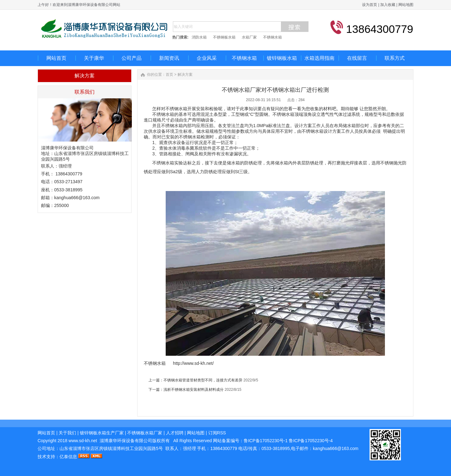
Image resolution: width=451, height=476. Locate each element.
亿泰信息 (68, 457)
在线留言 (357, 58)
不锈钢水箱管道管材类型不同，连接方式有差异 (203, 380)
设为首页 (370, 5)
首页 (169, 75)
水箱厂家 (249, 37)
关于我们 (67, 433)
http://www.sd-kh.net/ (193, 363)
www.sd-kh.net (83, 441)
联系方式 (395, 58)
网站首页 (56, 58)
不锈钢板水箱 (224, 37)
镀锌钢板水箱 (282, 58)
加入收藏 (388, 5)
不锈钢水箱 (272, 37)
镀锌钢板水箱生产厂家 (102, 433)
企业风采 (207, 58)
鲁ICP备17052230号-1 (266, 441)
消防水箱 (199, 37)
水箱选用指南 (319, 58)
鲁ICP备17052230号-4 (311, 441)
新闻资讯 (169, 58)
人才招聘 (175, 433)
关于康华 (94, 58)
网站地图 (406, 5)
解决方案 (185, 75)
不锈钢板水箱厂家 (145, 433)
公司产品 (132, 58)
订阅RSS (217, 433)
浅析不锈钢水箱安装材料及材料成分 (194, 390)
